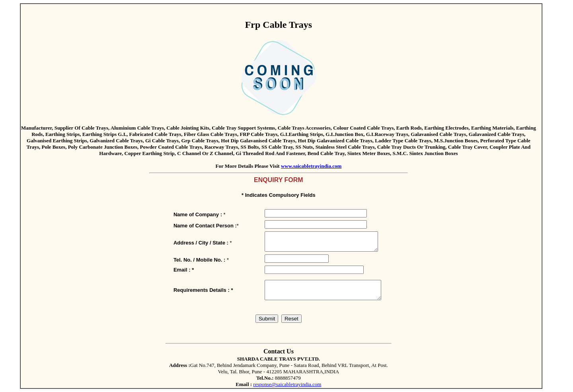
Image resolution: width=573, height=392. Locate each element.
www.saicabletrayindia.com (311, 166)
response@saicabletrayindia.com (287, 384)
